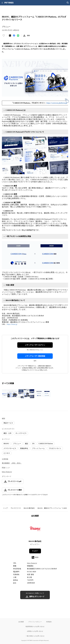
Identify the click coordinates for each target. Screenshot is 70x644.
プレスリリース (16, 508)
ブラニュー (17, 444)
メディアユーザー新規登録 (35, 356)
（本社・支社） (16, 463)
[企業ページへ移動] (35, 529)
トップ (5, 508)
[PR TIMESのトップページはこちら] (9, 3)
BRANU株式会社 (29, 508)
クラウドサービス (10, 448)
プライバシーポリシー (35, 622)
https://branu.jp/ (7, 472)
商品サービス (8, 423)
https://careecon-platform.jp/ (57, 103)
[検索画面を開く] (68, 3)
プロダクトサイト (55, 448)
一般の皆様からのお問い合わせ (35, 636)
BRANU (6, 444)
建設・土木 (8, 433)
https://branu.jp (12, 324)
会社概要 (21, 622)
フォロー (35, 551)
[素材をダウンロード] (24, 36)
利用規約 (49, 622)
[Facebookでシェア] (14, 36)
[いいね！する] (4, 36)
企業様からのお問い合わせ (35, 631)
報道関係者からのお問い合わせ (35, 626)
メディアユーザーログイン (35, 345)
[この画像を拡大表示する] (10, 394)
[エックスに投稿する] (10, 36)
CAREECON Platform (46, 444)
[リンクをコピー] (28, 36)
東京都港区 (6, 463)
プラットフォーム (38, 448)
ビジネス (7, 453)
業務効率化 (24, 448)
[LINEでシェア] (18, 36)
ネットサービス (21, 433)
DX (33, 444)
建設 (27, 444)
